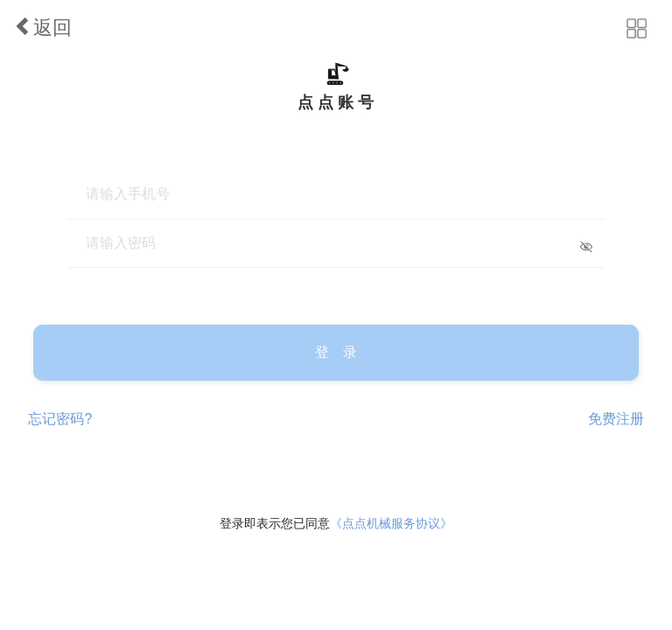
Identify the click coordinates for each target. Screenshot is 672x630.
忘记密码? (60, 419)
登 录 (336, 352)
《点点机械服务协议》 (391, 523)
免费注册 (616, 419)
